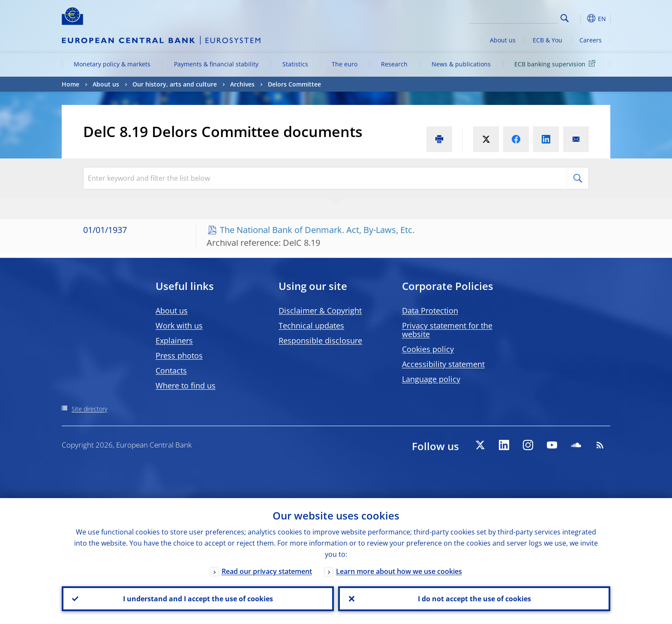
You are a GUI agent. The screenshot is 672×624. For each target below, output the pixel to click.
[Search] (515, 17)
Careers (591, 40)
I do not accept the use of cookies (474, 599)
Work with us (179, 325)
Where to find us (186, 385)
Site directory (89, 409)
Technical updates (311, 325)
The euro (345, 64)
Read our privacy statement (267, 571)
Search (565, 18)
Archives (242, 84)
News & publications (461, 64)
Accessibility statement (443, 364)
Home (70, 84)
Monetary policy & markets (112, 64)
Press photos (179, 355)
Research (394, 64)
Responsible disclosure (320, 340)
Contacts (171, 370)
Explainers (174, 340)
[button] (580, 18)
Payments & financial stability (216, 64)
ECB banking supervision (556, 64)
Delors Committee (294, 84)
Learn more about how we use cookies (399, 571)
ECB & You (547, 40)
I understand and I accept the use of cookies (198, 599)
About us (503, 40)
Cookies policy (428, 349)
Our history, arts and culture (175, 84)
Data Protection (430, 311)
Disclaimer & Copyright (320, 311)
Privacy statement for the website (447, 330)
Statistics (295, 64)
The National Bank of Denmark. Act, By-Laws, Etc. (317, 230)
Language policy (431, 379)
